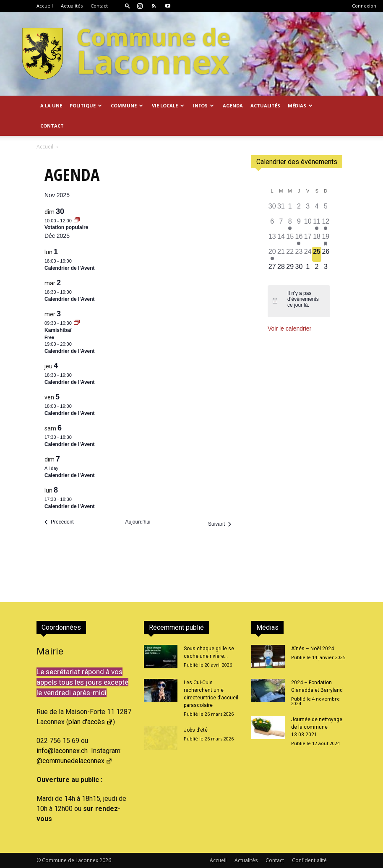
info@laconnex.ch (62, 751)
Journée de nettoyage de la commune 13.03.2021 (317, 727)
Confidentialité (309, 860)
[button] (128, 6)
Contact (99, 6)
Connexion (364, 6)
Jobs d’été (196, 730)
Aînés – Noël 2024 (313, 649)
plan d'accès (91, 722)
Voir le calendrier (289, 328)
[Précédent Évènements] (59, 522)
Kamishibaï (58, 330)
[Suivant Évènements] (220, 524)
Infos (203, 106)
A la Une (51, 106)
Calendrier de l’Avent (70, 268)
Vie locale (168, 106)
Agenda (233, 106)
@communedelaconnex (74, 761)
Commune (127, 106)
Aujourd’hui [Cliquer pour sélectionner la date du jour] (138, 522)
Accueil (45, 6)
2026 (105, 860)
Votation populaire (66, 227)
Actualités (72, 6)
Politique (86, 106)
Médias (300, 106)
